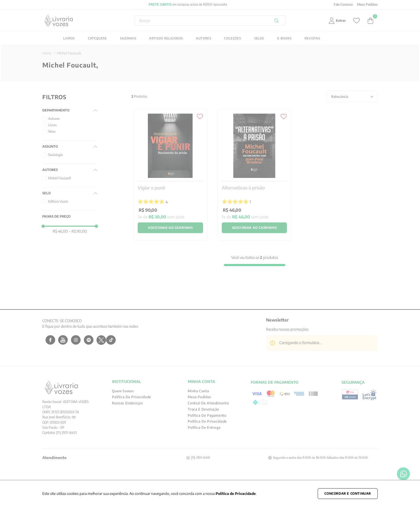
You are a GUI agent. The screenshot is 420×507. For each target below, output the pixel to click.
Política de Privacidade (236, 493)
